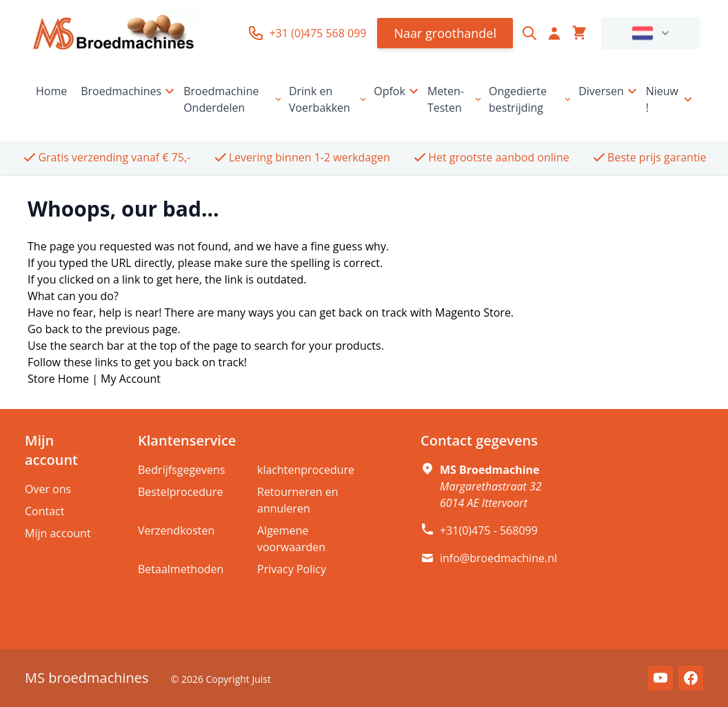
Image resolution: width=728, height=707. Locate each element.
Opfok (398, 91)
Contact (44, 511)
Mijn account (58, 533)
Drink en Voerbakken (328, 99)
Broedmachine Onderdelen (233, 99)
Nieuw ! (670, 99)
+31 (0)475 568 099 (307, 33)
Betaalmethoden (181, 569)
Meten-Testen (455, 99)
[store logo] (114, 33)
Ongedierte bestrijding (531, 99)
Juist (261, 679)
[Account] (554, 33)
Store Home (58, 379)
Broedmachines (129, 91)
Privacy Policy (292, 569)
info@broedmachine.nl (498, 558)
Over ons (48, 489)
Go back (48, 329)
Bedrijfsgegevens (182, 470)
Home (51, 91)
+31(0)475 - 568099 (489, 530)
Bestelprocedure (180, 492)
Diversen (609, 91)
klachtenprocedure (306, 470)
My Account (131, 379)
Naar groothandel (445, 33)
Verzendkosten (176, 530)
